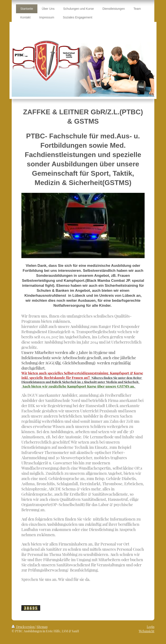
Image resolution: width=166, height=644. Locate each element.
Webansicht (147, 631)
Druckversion (23, 627)
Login (151, 627)
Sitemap (42, 627)
